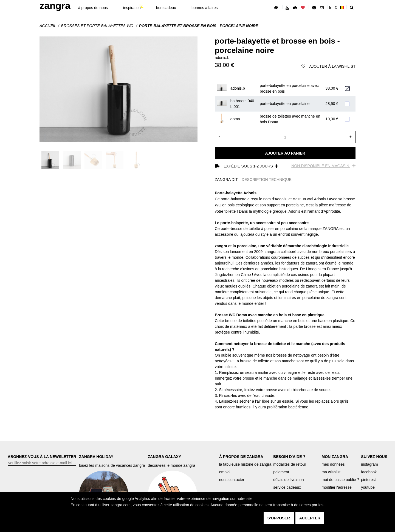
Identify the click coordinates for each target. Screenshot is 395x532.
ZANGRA (55, 6)
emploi (225, 472)
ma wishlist (331, 472)
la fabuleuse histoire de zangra (245, 464)
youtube (368, 487)
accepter (310, 518)
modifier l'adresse (337, 487)
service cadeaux (287, 487)
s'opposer (279, 518)
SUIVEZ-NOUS (374, 457)
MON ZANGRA (335, 457)
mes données (333, 464)
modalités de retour (290, 464)
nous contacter (232, 480)
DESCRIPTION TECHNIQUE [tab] (267, 180)
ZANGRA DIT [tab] (226, 180)
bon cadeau (166, 8)
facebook (369, 472)
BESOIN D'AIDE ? (289, 457)
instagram (369, 464)
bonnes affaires (204, 8)
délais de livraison (288, 480)
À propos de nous (93, 8)
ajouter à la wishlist (328, 66)
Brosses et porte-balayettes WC (98, 26)
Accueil (48, 26)
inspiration (132, 8)
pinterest (368, 480)
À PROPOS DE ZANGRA (241, 457)
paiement (281, 472)
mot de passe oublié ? (341, 480)
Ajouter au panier (285, 153)
